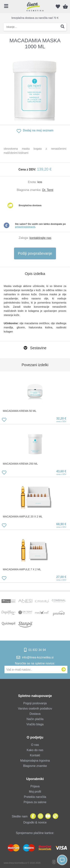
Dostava (35, 714)
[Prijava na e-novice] (64, 670)
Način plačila (35, 719)
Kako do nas (35, 750)
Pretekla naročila (35, 797)
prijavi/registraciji (25, 227)
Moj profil (35, 792)
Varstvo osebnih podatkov (35, 709)
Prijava (35, 786)
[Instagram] (40, 816)
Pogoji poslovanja (35, 703)
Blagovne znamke (35, 766)
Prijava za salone (35, 802)
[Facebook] (32, 816)
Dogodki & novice (35, 822)
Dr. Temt (48, 190)
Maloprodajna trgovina (35, 761)
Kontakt (35, 755)
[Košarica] (65, 7)
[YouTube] (47, 816)
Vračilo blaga (35, 724)
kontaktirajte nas (40, 238)
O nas (35, 745)
